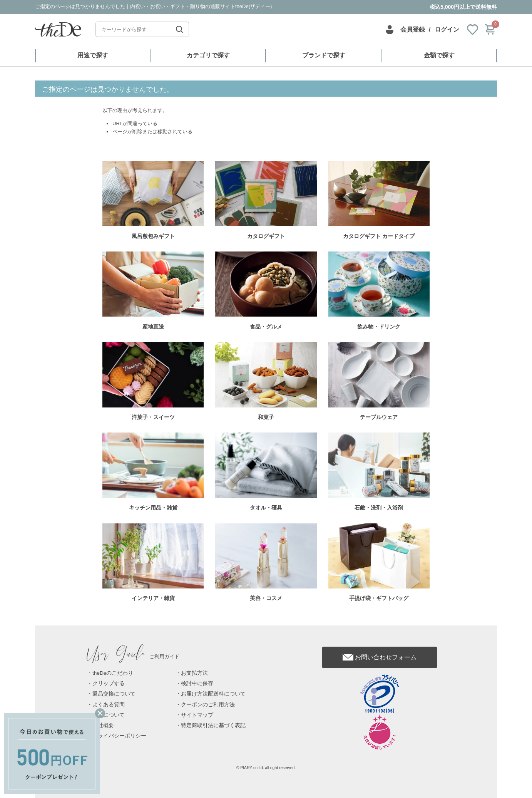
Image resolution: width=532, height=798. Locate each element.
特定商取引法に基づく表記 (213, 725)
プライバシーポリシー (119, 736)
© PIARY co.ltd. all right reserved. (266, 768)
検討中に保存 (197, 683)
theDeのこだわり (113, 673)
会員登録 (413, 29)
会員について (109, 715)
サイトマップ (197, 715)
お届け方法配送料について (213, 694)
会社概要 (103, 725)
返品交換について (114, 694)
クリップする (109, 683)
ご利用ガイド (133, 656)
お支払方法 (194, 673)
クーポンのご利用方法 (208, 705)
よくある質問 (109, 705)
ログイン (447, 29)
